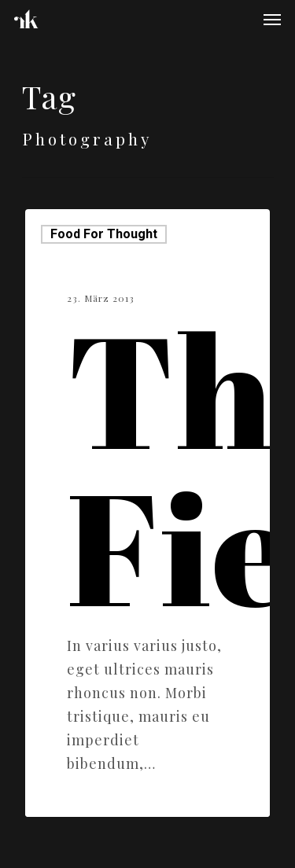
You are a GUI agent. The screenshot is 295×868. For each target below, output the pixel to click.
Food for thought (104, 234)
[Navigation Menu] (272, 19)
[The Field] (147, 513)
